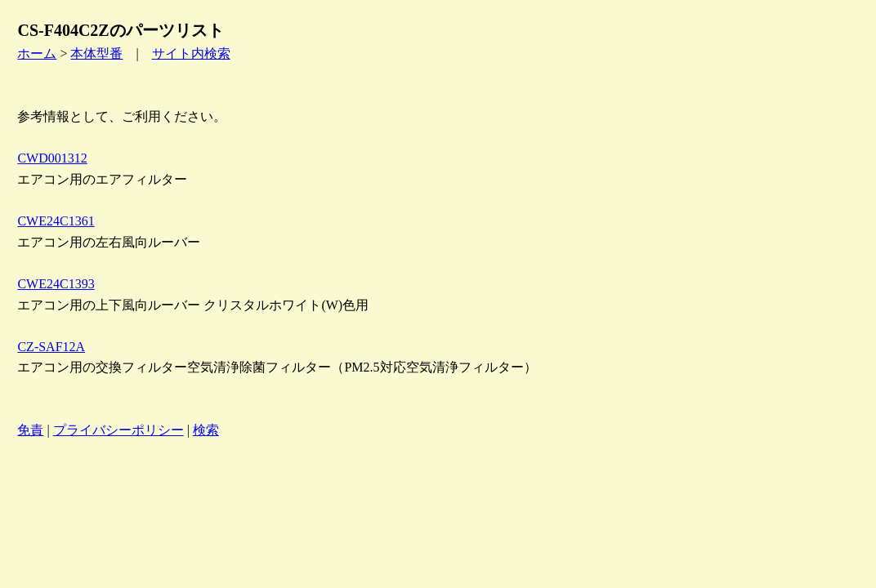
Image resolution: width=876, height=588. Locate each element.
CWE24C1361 (56, 221)
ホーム (37, 53)
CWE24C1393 (56, 284)
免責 (30, 430)
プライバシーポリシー (118, 430)
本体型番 (96, 53)
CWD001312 (52, 158)
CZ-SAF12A (51, 347)
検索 (206, 430)
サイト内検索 (191, 53)
